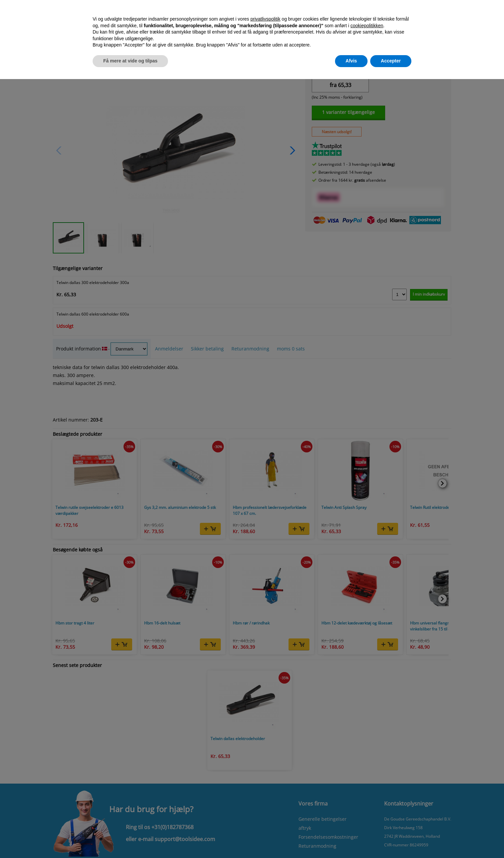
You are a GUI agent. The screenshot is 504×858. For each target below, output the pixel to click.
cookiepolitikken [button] (367, 26)
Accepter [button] (391, 61)
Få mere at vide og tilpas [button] (130, 61)
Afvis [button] (351, 61)
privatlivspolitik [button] (265, 19)
